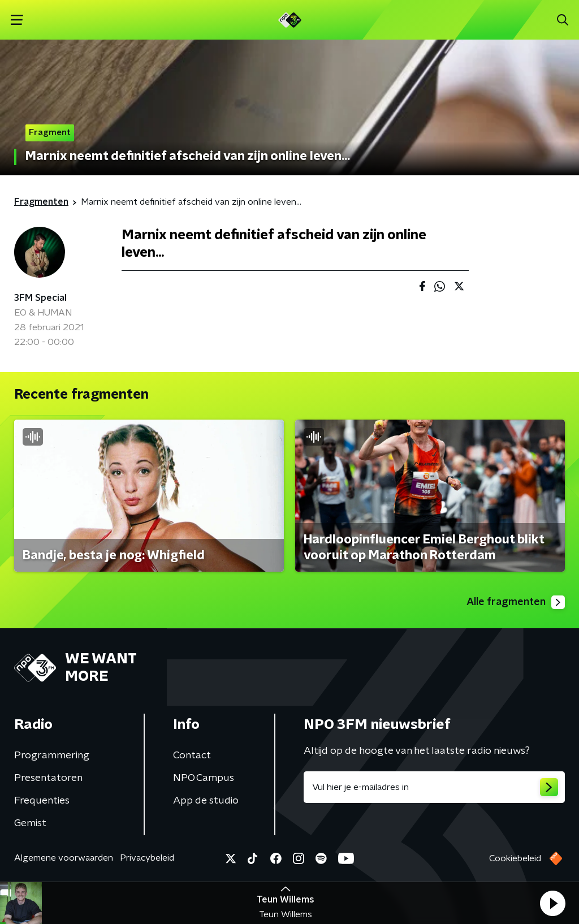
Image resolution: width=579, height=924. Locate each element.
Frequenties (42, 801)
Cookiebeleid (515, 858)
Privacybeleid (147, 858)
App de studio (206, 801)
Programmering (52, 755)
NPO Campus (204, 778)
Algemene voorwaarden (64, 858)
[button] (552, 903)
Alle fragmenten (516, 602)
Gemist (30, 823)
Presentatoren (48, 778)
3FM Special (40, 298)
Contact (192, 755)
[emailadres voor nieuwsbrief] (434, 787)
